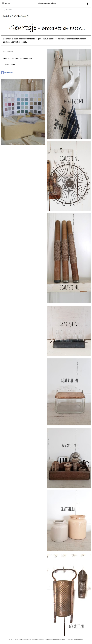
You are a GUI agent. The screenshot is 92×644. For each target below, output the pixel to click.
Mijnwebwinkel (79, 640)
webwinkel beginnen (60, 640)
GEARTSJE (7, 73)
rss (39, 640)
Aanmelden (10, 65)
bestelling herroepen (47, 640)
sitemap (35, 640)
